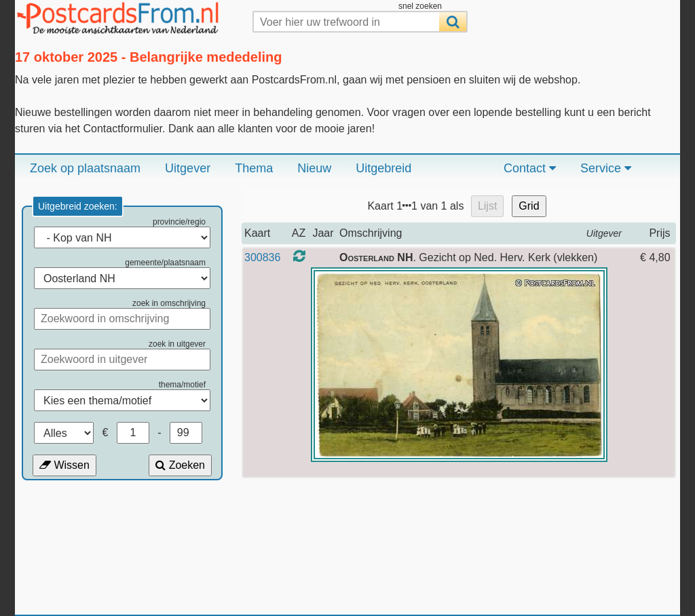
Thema (254, 168)
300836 (262, 257)
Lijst (487, 206)
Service (606, 168)
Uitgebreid (383, 168)
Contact (530, 168)
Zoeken (180, 465)
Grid (529, 206)
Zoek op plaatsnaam (85, 168)
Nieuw (314, 168)
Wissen (64, 465)
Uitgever (188, 168)
